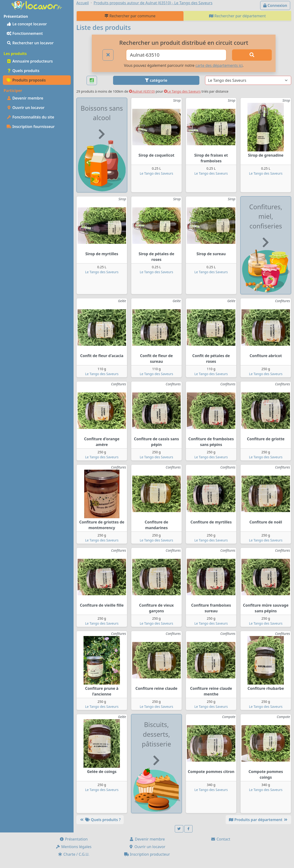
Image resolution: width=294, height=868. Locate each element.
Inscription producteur (147, 854)
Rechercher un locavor (30, 43)
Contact (220, 839)
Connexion (275, 5)
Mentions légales (74, 847)
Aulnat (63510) (142, 91)
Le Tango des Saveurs (182, 91)
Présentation (74, 839)
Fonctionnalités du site (30, 117)
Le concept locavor (27, 24)
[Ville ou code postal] (176, 55)
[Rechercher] (252, 55)
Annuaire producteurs (30, 61)
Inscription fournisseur (31, 127)
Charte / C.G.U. (74, 854)
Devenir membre (25, 98)
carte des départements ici (219, 65)
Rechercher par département (237, 16)
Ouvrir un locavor (26, 108)
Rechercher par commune (130, 16)
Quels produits (23, 71)
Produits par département (258, 820)
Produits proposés (26, 80)
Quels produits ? (100, 820)
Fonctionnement (25, 33)
